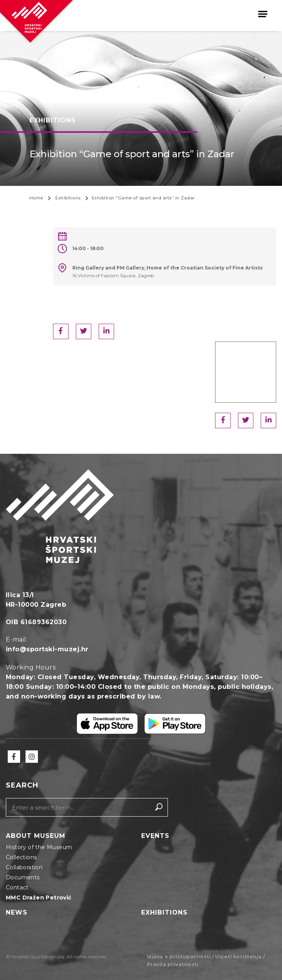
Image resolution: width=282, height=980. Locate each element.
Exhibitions (164, 912)
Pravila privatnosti (173, 964)
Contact (17, 887)
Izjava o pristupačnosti (179, 957)
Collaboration (24, 867)
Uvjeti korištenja (238, 957)
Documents (23, 877)
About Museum (36, 836)
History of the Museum (39, 847)
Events (155, 836)
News (17, 912)
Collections (21, 857)
